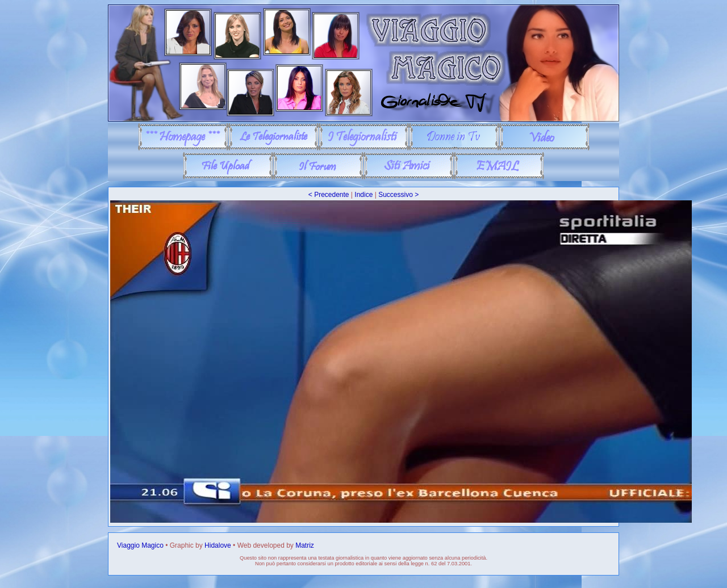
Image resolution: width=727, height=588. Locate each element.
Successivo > (398, 195)
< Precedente (329, 195)
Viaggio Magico (140, 545)
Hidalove (218, 545)
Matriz (305, 545)
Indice (363, 195)
